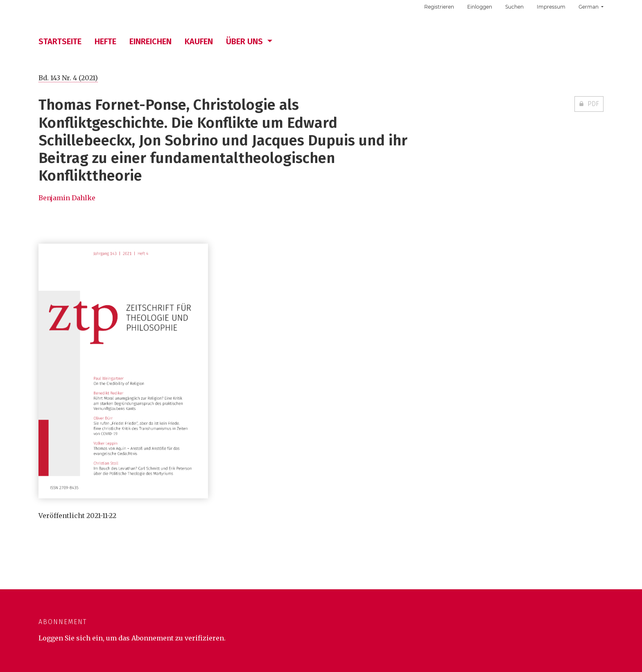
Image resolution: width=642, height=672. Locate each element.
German (594, 6)
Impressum (551, 7)
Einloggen (480, 7)
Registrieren (439, 7)
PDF (592, 104)
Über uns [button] (245, 41)
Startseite (60, 41)
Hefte (105, 41)
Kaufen (199, 41)
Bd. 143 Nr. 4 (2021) (68, 78)
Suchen (514, 7)
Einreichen (150, 41)
